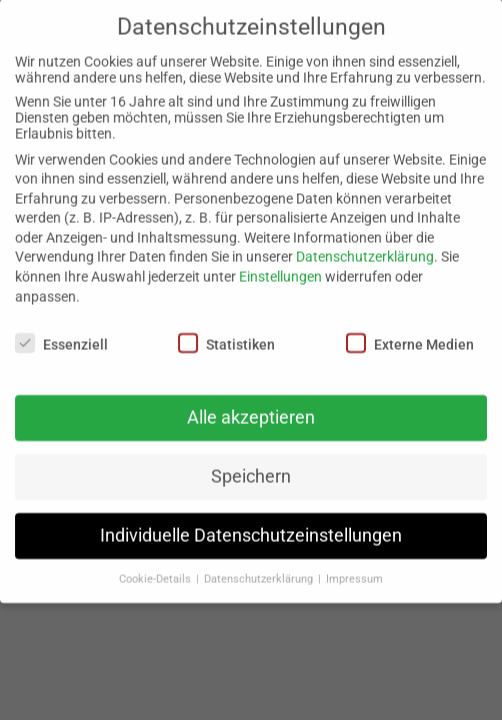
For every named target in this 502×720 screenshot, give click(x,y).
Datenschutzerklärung (365, 243)
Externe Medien (410, 329)
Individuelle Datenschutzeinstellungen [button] (251, 521)
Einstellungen (280, 262)
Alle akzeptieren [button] (251, 403)
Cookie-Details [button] (156, 564)
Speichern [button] (251, 462)
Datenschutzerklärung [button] (260, 564)
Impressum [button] (354, 564)
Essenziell (61, 329)
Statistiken (226, 329)
